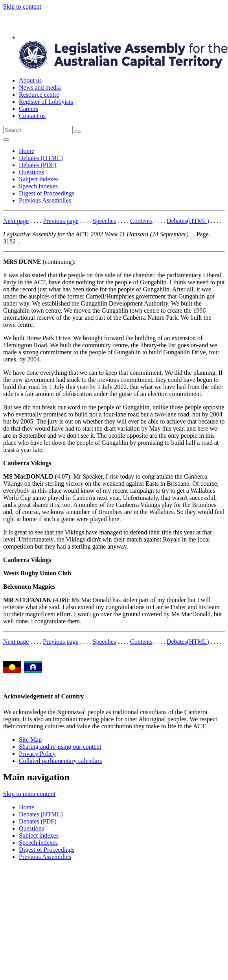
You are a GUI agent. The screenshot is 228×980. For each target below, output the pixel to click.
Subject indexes (39, 179)
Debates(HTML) (188, 221)
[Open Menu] (6, 140)
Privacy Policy (37, 754)
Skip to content (22, 6)
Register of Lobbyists (46, 102)
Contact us (32, 116)
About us (30, 80)
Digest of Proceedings (47, 193)
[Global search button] (77, 132)
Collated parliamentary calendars (60, 761)
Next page (16, 221)
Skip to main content (29, 794)
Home (27, 151)
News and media (40, 87)
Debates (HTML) (41, 158)
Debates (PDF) (38, 165)
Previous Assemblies (45, 200)
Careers (28, 109)
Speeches (105, 221)
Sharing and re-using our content (60, 747)
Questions (31, 172)
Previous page (61, 221)
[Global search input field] (38, 130)
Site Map (30, 740)
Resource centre (39, 95)
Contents (141, 221)
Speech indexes (38, 186)
